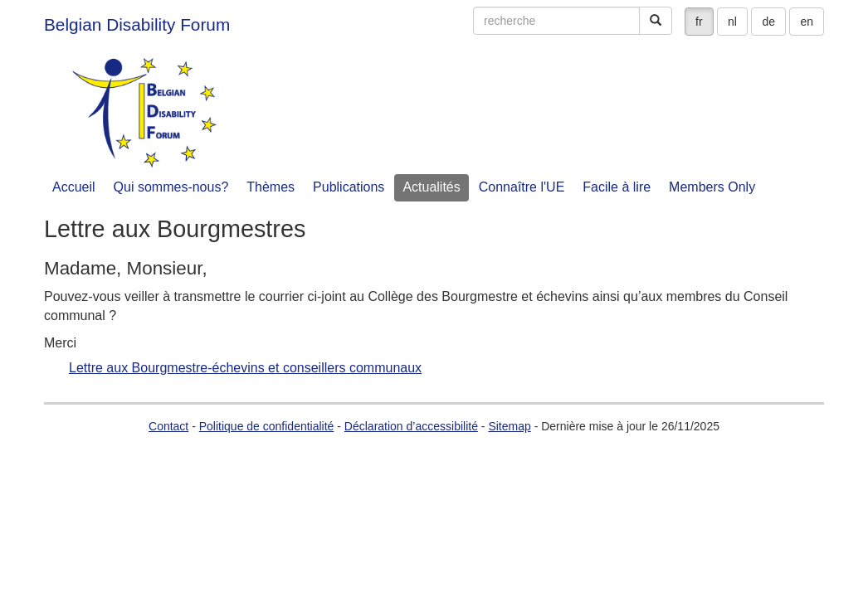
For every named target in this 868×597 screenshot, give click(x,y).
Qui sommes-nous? (171, 187)
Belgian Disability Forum (137, 24)
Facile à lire (617, 187)
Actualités (431, 187)
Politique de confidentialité (267, 426)
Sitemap (509, 426)
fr (699, 22)
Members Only (712, 187)
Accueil (74, 187)
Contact (168, 426)
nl (732, 22)
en (807, 22)
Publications (349, 187)
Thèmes (271, 187)
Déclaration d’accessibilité (411, 426)
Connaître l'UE (522, 187)
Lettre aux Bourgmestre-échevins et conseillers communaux (245, 368)
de (768, 22)
